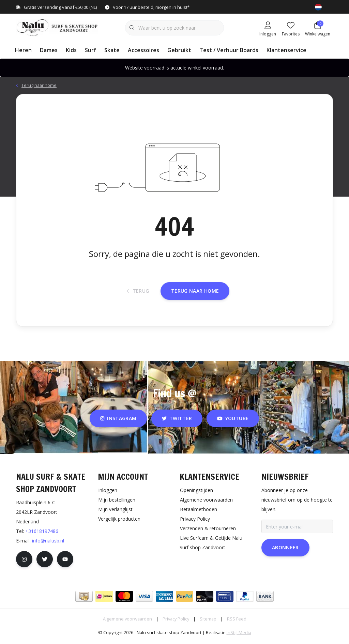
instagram (118, 421)
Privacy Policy (176, 622)
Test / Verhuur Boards (229, 50)
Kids (71, 50)
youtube (233, 421)
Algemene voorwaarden (127, 622)
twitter (177, 421)
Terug (138, 293)
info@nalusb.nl (48, 543)
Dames (49, 50)
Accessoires (143, 50)
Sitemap (208, 622)
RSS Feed (237, 622)
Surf (90, 50)
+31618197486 (42, 534)
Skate (112, 50)
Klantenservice (286, 50)
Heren (23, 50)
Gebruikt (179, 50)
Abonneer (285, 550)
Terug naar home (195, 293)
